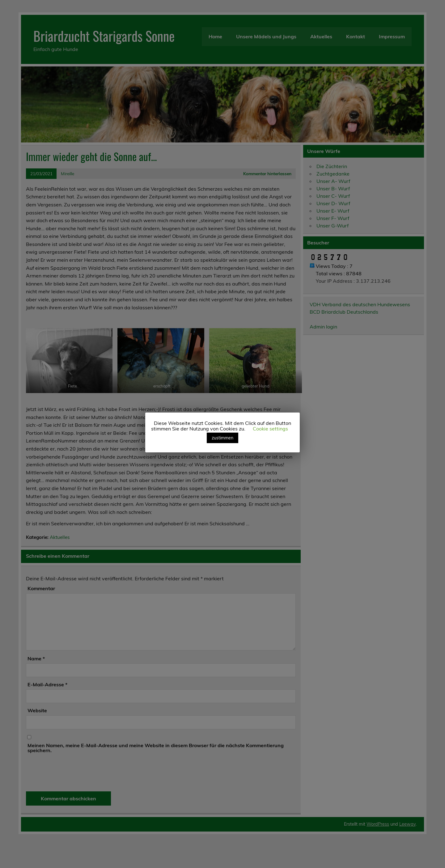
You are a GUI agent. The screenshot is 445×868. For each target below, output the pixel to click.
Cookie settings (270, 429)
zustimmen (222, 438)
